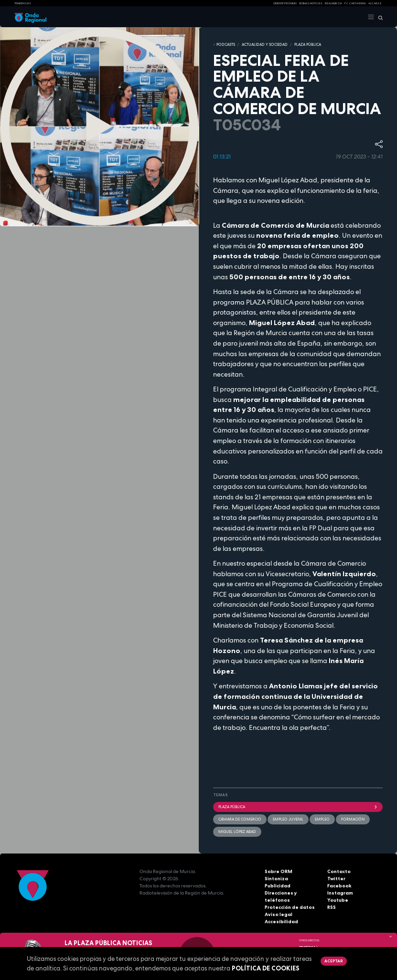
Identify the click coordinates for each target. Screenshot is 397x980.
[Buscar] (379, 17)
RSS (332, 907)
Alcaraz (375, 3)
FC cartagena (355, 3)
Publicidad (278, 886)
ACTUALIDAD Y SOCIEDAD (265, 44)
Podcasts (226, 44)
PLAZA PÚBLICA (308, 44)
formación (353, 819)
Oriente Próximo (285, 3)
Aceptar (333, 961)
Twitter (336, 879)
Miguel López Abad (237, 832)
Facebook (339, 886)
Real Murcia (333, 3)
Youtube (338, 900)
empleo (322, 819)
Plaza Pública (298, 807)
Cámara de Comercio (240, 819)
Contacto (339, 871)
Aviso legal (279, 914)
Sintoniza (276, 879)
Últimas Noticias (311, 3)
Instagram (340, 893)
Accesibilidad (281, 922)
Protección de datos (290, 907)
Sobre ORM (279, 871)
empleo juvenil (288, 819)
